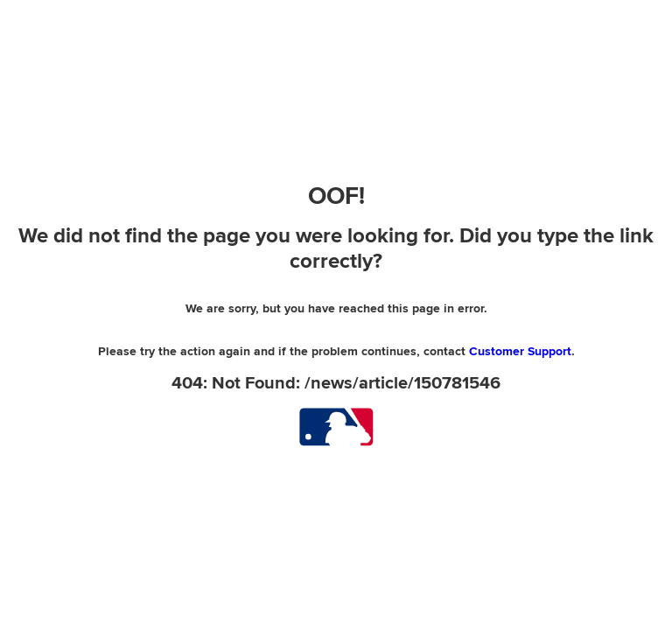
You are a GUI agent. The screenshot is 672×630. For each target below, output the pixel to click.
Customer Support (520, 351)
